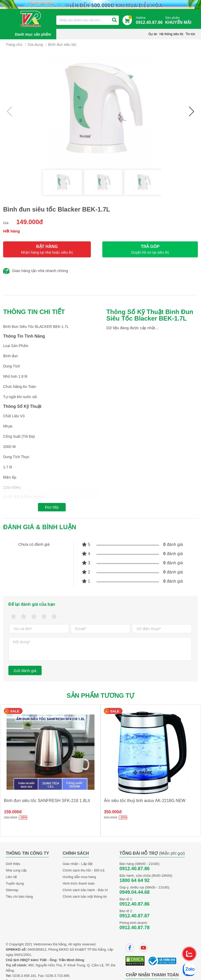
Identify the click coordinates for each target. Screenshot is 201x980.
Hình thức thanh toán (79, 883)
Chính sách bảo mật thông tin (85, 897)
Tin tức (190, 34)
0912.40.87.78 (134, 928)
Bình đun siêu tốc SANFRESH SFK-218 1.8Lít (47, 801)
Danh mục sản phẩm (33, 34)
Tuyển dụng (15, 883)
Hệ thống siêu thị (171, 34)
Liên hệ (11, 877)
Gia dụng (35, 45)
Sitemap (12, 890)
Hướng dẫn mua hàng (79, 877)
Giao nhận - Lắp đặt (77, 864)
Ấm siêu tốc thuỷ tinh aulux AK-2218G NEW (145, 801)
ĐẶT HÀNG (47, 249)
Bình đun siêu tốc (62, 45)
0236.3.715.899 (57, 976)
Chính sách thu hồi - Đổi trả (83, 870)
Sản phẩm (180, 21)
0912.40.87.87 (134, 916)
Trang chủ (14, 45)
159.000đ (13, 812)
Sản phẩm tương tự (101, 695)
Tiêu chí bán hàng (19, 897)
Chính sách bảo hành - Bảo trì (85, 890)
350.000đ (113, 812)
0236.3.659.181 (24, 976)
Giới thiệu (13, 864)
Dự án (153, 34)
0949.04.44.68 (134, 892)
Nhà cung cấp (16, 870)
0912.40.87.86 (134, 869)
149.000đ (29, 222)
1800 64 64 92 (134, 880)
